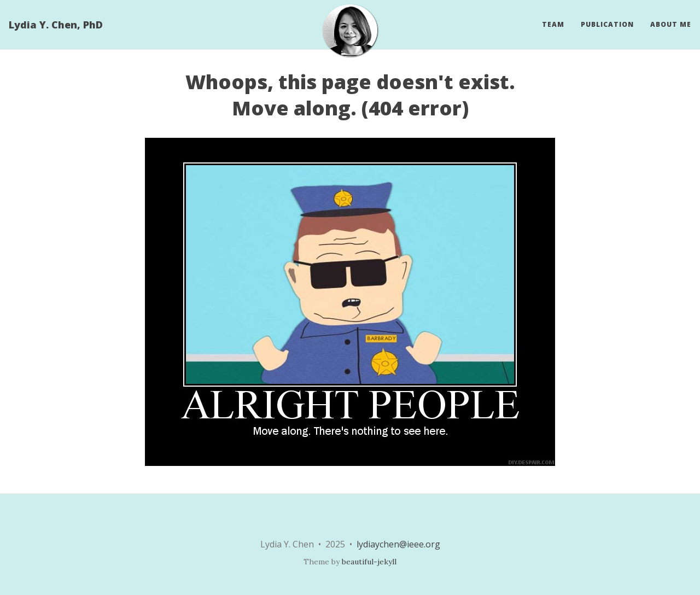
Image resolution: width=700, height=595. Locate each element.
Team (553, 24)
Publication (607, 24)
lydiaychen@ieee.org (398, 544)
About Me (671, 24)
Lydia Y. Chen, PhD (56, 25)
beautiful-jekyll (369, 562)
